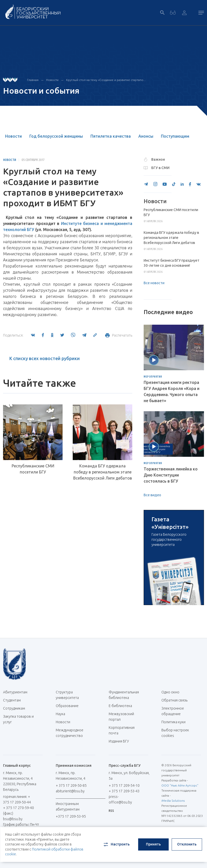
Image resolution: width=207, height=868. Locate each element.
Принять (153, 844)
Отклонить (187, 844)
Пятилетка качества (111, 136)
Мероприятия (153, 377)
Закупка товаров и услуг (18, 719)
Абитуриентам (17, 692)
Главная (33, 80)
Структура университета (67, 695)
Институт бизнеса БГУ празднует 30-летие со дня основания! (172, 263)
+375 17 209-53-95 (71, 816)
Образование (67, 706)
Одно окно (170, 692)
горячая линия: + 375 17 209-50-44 (17, 799)
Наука (60, 714)
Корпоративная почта (122, 730)
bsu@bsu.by (13, 819)
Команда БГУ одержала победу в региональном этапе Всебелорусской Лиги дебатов (103, 472)
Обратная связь (174, 700)
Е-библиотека (122, 706)
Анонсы (146, 136)
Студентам (12, 700)
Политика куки (173, 722)
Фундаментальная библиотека (124, 695)
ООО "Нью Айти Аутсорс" (180, 785)
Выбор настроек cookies (175, 733)
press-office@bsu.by (120, 799)
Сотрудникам (14, 708)
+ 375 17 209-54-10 (124, 786)
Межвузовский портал (121, 717)
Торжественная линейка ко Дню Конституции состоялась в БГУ (171, 475)
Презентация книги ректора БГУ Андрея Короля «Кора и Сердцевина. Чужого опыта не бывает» (172, 391)
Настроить (116, 844)
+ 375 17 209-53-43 (124, 791)
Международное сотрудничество (72, 733)
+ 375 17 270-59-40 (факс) (18, 811)
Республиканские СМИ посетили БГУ (33, 469)
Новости (52, 80)
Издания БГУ (119, 741)
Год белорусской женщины (56, 136)
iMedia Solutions (173, 801)
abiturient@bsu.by (70, 791)
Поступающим (175, 136)
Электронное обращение (173, 711)
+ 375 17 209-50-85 (71, 786)
